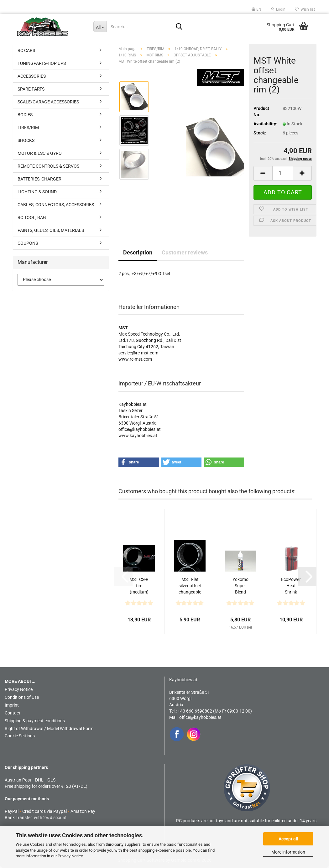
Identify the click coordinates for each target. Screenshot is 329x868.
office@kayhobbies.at (200, 717)
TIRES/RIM (28, 128)
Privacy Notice (70, 856)
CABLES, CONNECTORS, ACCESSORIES (56, 205)
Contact (13, 713)
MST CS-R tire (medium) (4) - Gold (139, 586)
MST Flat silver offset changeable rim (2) (190, 586)
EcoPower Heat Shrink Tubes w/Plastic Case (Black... (291, 586)
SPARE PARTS (31, 89)
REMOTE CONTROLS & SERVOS (48, 166)
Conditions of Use (22, 697)
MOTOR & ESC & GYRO (40, 153)
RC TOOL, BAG (32, 217)
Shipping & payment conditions (35, 721)
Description (138, 252)
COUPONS (28, 243)
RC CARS (26, 50)
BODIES (25, 115)
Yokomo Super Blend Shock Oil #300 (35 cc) (240, 586)
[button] (256, 9)
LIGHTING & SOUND (37, 192)
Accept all (288, 839)
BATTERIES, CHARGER (39, 179)
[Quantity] (283, 173)
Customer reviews (185, 252)
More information (288, 852)
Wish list (305, 9)
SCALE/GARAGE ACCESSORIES (48, 102)
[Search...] (100, 27)
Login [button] (278, 9)
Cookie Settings (20, 736)
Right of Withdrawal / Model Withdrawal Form (49, 729)
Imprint (12, 705)
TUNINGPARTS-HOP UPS (42, 63)
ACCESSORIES (32, 76)
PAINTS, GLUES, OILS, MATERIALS (51, 230)
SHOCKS (26, 140)
